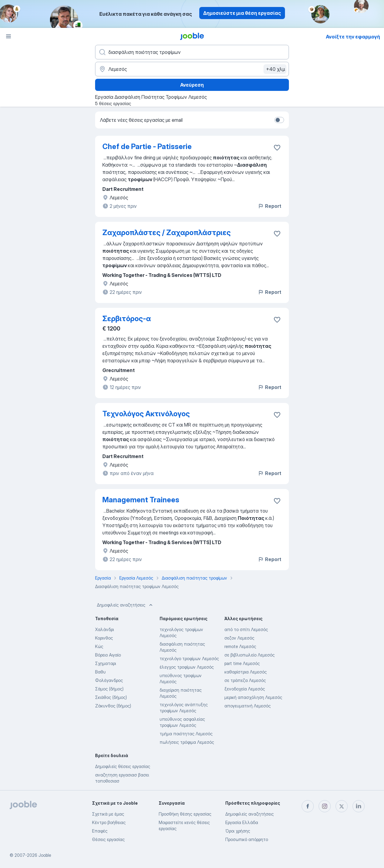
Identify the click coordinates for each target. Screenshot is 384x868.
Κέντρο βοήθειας (109, 822)
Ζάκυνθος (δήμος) (113, 706)
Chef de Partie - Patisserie (147, 146)
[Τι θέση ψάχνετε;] (192, 52)
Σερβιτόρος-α (127, 319)
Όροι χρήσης (238, 831)
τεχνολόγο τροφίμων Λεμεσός (189, 658)
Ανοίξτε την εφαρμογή (353, 37)
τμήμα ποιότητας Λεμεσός (186, 734)
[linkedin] (359, 806)
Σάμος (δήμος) (109, 689)
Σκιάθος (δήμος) (111, 697)
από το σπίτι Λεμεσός (246, 629)
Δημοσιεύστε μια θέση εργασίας (242, 13)
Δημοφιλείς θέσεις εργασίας (123, 766)
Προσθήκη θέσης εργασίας (185, 814)
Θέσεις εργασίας (108, 839)
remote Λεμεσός (240, 646)
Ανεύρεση (192, 85)
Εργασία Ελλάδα (242, 822)
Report (270, 206)
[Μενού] (8, 36)
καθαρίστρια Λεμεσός (246, 672)
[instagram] (325, 806)
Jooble (45, 855)
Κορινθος (104, 638)
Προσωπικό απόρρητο (247, 839)
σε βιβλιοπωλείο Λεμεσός (250, 655)
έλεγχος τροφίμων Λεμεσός (187, 667)
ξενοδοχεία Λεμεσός (245, 689)
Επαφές (100, 831)
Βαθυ (100, 672)
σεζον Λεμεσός (239, 638)
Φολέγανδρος (109, 680)
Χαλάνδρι (104, 629)
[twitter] (342, 806)
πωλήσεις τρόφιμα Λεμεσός (187, 742)
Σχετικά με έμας (108, 814)
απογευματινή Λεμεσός (248, 706)
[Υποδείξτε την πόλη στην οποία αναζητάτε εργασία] (192, 69)
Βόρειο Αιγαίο (108, 655)
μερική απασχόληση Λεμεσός (253, 697)
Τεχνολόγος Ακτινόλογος (146, 414)
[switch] (279, 120)
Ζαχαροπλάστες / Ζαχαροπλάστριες (167, 233)
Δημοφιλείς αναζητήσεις (125, 605)
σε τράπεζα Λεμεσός (245, 680)
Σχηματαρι (106, 663)
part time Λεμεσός (242, 663)
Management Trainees (141, 500)
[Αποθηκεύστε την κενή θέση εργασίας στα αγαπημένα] (277, 148)
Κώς (99, 646)
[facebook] (308, 806)
